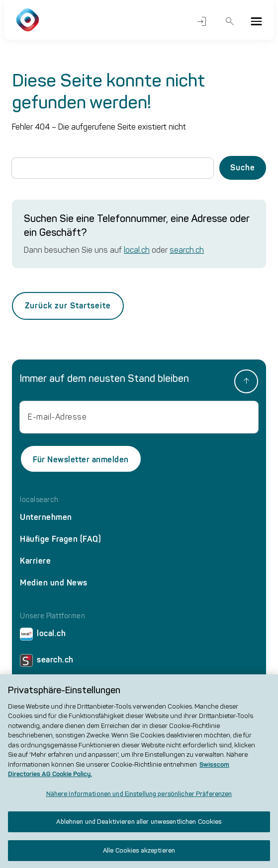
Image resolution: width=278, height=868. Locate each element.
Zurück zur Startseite (68, 306)
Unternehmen (46, 517)
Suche (230, 21)
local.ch (137, 250)
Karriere (35, 561)
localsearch (39, 500)
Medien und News (54, 583)
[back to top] (246, 381)
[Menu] (256, 21)
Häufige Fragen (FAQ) (60, 539)
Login (202, 21)
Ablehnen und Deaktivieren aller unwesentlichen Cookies (139, 827)
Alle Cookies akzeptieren (139, 855)
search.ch (187, 250)
